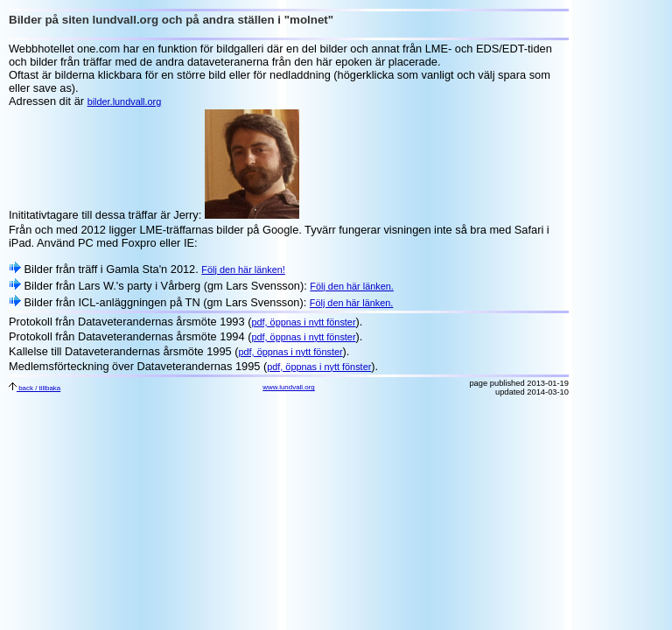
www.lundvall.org (288, 387)
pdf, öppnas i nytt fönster (303, 322)
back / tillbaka (35, 388)
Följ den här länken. (352, 286)
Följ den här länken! (243, 269)
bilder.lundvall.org (125, 101)
